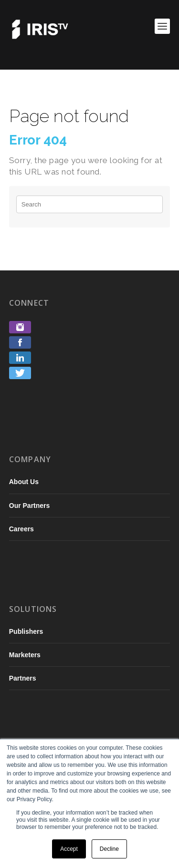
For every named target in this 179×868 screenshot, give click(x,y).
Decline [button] (109, 849)
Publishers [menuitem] (26, 631)
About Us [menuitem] (24, 482)
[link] (20, 331)
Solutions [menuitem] (33, 609)
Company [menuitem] (30, 459)
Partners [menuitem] (23, 678)
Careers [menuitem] (21, 529)
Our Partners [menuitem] (30, 506)
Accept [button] (69, 849)
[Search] (90, 204)
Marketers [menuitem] (25, 655)
